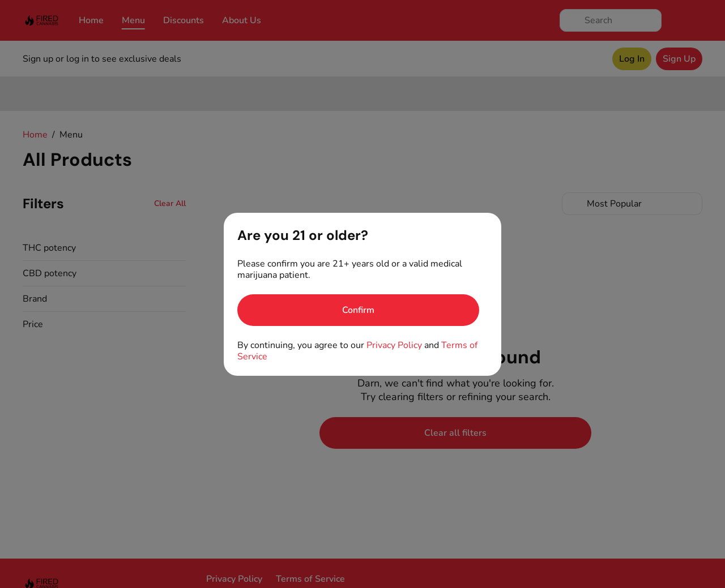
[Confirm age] (358, 310)
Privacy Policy (394, 345)
